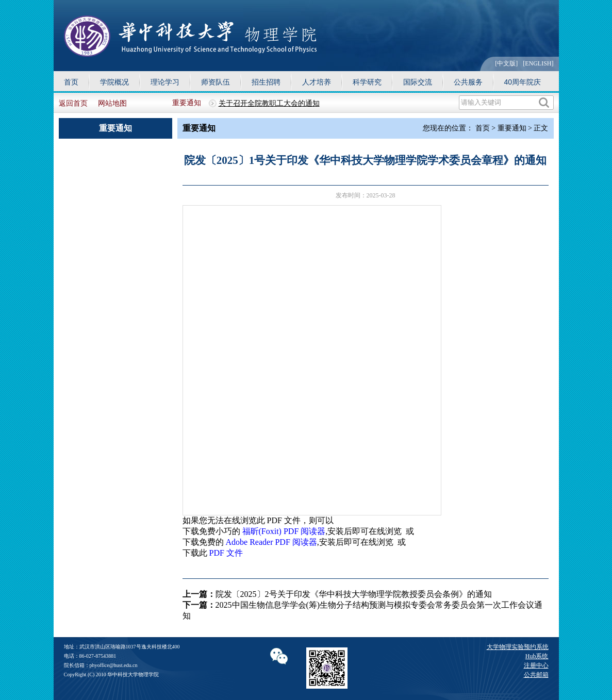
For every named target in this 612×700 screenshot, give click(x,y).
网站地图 (112, 103)
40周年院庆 (523, 82)
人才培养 (317, 82)
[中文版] (506, 63)
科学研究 (367, 82)
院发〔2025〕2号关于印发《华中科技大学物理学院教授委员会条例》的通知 (354, 594)
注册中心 (536, 665)
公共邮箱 (536, 675)
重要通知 (187, 103)
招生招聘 (266, 82)
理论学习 (165, 82)
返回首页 (73, 103)
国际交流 (418, 82)
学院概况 (114, 82)
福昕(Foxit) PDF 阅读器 (284, 531)
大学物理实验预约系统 (518, 647)
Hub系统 (537, 656)
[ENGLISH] (538, 63)
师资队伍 (216, 82)
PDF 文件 (226, 553)
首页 (71, 82)
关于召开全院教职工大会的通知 (269, 103)
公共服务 (468, 82)
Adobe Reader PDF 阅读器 (271, 542)
